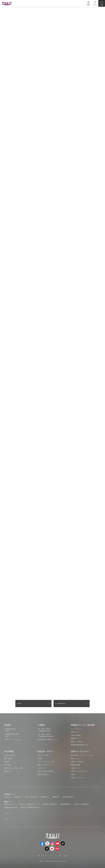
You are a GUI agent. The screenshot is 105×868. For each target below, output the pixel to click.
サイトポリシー (50, 852)
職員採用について (83, 852)
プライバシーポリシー (37, 852)
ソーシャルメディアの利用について (66, 852)
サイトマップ (17, 852)
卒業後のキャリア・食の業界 (83, 725)
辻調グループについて (80, 751)
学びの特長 (9, 751)
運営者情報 (26, 852)
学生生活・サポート (46, 751)
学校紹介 (8, 725)
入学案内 (41, 725)
